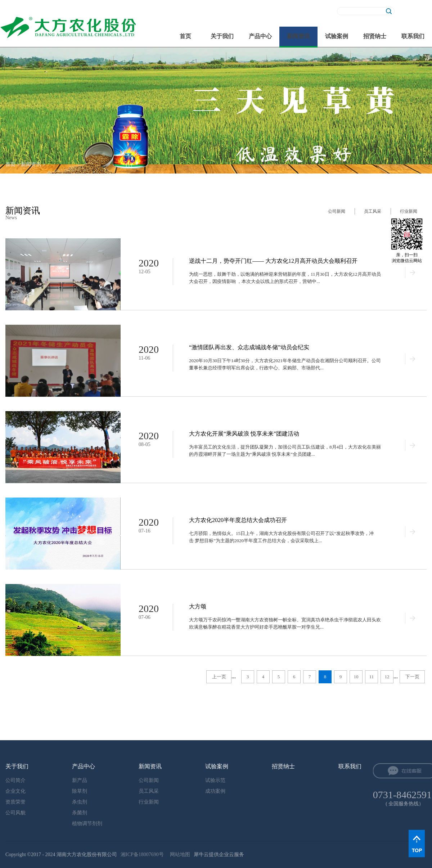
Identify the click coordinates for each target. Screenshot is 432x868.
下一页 (412, 677)
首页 (185, 36)
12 (387, 677)
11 (372, 677)
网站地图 (179, 854)
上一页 (219, 677)
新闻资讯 (31, 164)
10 (356, 677)
